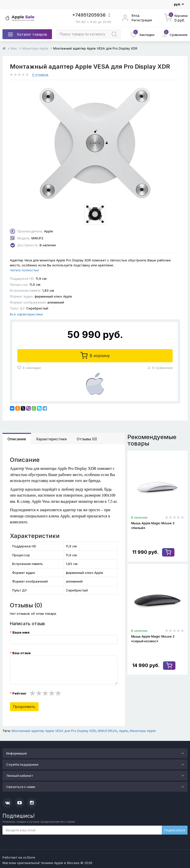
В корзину (95, 356)
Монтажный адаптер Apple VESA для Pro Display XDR (54, 731)
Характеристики (51, 439)
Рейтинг (19, 693)
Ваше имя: (21, 632)
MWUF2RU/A (107, 731)
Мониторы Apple (35, 48)
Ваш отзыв (22, 653)
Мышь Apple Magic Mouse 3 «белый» (153, 525)
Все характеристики (26, 314)
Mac (14, 48)
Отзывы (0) (87, 439)
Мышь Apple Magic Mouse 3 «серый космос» (153, 639)
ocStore (29, 857)
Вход (135, 15)
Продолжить (24, 707)
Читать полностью (24, 270)
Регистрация (142, 20)
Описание (17, 439)
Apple (123, 731)
